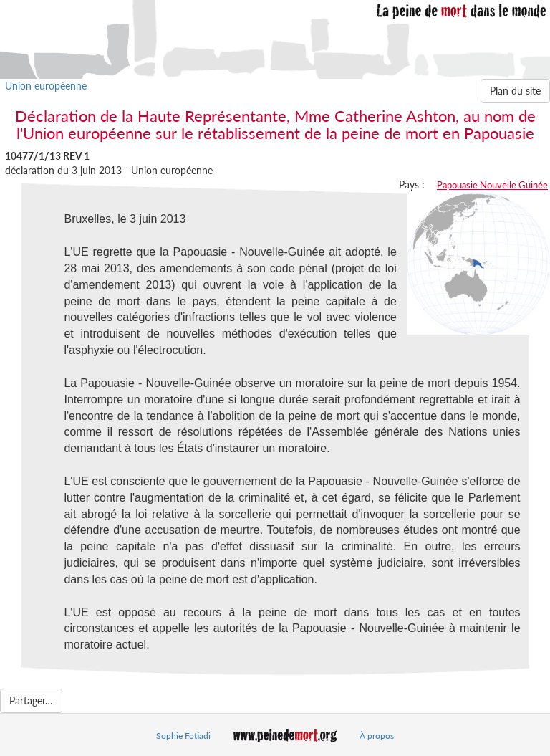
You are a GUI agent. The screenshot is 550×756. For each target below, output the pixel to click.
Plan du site (515, 91)
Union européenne (46, 86)
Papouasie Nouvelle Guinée (492, 185)
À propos (377, 736)
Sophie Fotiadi (183, 736)
